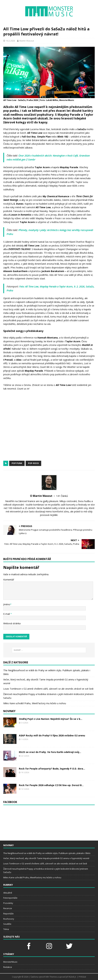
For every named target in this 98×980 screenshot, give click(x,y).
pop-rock (33, 463)
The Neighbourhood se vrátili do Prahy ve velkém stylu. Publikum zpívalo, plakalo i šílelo (47, 853)
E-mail (7, 614)
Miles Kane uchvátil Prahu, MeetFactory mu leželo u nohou (35, 703)
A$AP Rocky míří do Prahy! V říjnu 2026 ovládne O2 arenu (52, 735)
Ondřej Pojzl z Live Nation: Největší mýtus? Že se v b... (51, 719)
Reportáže (8, 914)
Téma (6, 929)
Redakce (8, 967)
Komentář (9, 580)
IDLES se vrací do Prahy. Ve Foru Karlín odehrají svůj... (50, 752)
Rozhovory (9, 919)
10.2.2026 (10, 41)
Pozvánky (8, 903)
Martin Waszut (27, 41)
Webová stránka (12, 623)
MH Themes (51, 977)
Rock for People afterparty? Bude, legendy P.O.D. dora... (52, 769)
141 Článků (62, 496)
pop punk (17, 463)
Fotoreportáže (10, 898)
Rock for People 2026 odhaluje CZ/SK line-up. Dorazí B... (51, 785)
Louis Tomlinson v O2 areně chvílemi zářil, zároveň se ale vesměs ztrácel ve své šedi (48, 689)
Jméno (7, 604)
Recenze (8, 908)
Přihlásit (82, 977)
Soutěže (7, 924)
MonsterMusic (10, 962)
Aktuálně (8, 893)
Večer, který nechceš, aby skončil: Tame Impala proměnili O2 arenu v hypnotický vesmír (46, 858)
